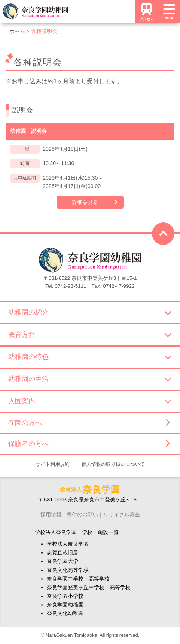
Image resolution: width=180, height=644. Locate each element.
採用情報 (51, 515)
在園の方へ (89, 423)
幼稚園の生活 (90, 379)
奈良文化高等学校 (68, 570)
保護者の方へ (89, 444)
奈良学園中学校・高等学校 (78, 579)
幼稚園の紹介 (90, 312)
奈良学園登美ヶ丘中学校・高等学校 (89, 587)
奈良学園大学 (62, 561)
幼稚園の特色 (90, 357)
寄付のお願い (82, 515)
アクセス (146, 11)
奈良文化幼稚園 (65, 613)
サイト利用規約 (53, 464)
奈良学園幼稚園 (65, 605)
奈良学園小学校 (65, 596)
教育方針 (90, 335)
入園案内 (90, 401)
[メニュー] (169, 11)
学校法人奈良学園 (68, 544)
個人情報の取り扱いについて (113, 464)
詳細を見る (85, 202)
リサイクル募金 (122, 515)
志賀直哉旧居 (62, 552)
